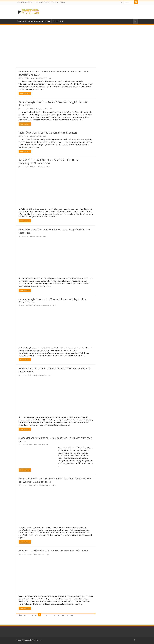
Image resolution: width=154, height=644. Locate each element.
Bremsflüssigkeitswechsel (40, 109)
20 (59, 615)
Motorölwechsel (37, 136)
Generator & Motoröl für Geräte (39, 21)
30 (63, 615)
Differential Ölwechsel (39, 167)
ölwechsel (21, 21)
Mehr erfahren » (25, 93)
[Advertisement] (77, 45)
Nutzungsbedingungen (25, 2)
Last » (72, 615)
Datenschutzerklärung (42, 2)
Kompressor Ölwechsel (40, 78)
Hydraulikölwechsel (41, 375)
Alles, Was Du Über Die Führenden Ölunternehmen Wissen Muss (54, 551)
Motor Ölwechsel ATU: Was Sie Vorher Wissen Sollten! (48, 133)
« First (19, 615)
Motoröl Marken (58, 21)
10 (54, 615)
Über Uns (55, 2)
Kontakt (63, 2)
